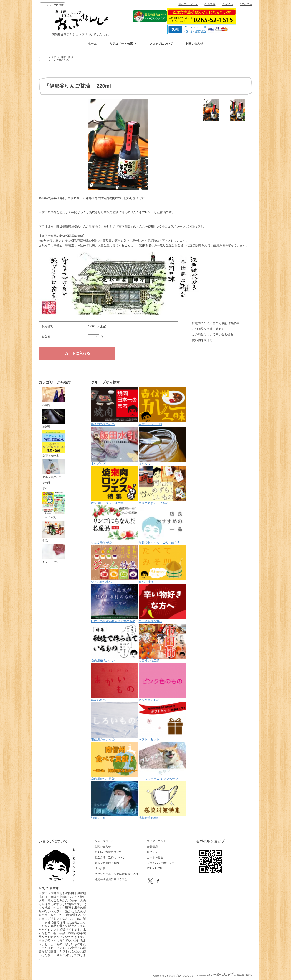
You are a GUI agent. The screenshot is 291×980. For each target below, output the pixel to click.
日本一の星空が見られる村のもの (115, 604)
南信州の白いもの (115, 722)
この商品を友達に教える (208, 329)
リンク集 (100, 868)
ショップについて (161, 44)
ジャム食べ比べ (115, 564)
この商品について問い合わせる (213, 334)
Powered (225, 976)
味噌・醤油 (67, 57)
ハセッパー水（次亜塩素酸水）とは (116, 874)
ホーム (92, 44)
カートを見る (155, 857)
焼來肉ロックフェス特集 (115, 485)
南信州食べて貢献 (115, 761)
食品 (54, 57)
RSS (150, 868)
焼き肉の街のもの (115, 407)
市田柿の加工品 (162, 643)
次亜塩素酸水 (54, 444)
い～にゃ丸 (54, 505)
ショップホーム (104, 841)
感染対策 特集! (162, 801)
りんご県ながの (60, 60)
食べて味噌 (162, 564)
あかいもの (115, 682)
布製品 (54, 397)
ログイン (228, 4)
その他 (46, 483)
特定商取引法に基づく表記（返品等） (217, 323)
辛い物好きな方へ (162, 604)
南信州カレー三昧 (162, 407)
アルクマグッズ (54, 469)
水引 (45, 488)
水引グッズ (115, 446)
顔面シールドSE (115, 801)
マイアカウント (188, 4)
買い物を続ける (202, 340)
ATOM (158, 868)
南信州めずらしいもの (162, 485)
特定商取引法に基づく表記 (111, 879)
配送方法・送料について (110, 857)
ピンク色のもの (162, 682)
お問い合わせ (194, 44)
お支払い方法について (108, 852)
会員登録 (210, 4)
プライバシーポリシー (161, 863)
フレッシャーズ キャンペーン (162, 761)
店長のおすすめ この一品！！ (162, 525)
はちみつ (162, 446)
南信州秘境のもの (115, 643)
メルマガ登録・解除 (107, 863)
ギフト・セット (54, 554)
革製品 (54, 418)
